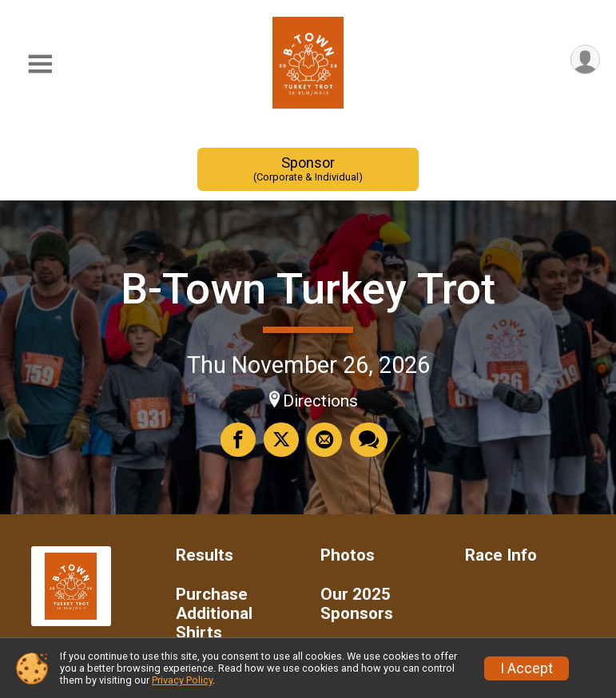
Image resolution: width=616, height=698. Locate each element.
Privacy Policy (182, 680)
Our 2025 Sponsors (357, 604)
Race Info (501, 555)
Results (205, 555)
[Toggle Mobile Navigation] (40, 64)
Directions (320, 401)
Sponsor (308, 169)
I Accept (527, 668)
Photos (348, 555)
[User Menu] (585, 59)
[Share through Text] (369, 439)
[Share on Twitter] (281, 439)
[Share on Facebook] (238, 439)
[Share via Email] (324, 439)
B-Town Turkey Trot (308, 289)
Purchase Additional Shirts (214, 614)
